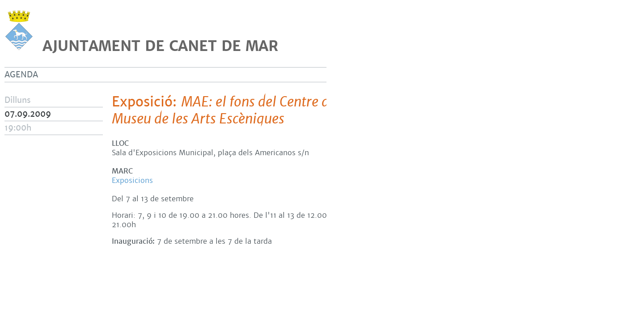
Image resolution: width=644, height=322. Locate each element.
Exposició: (272, 110)
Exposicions (132, 180)
